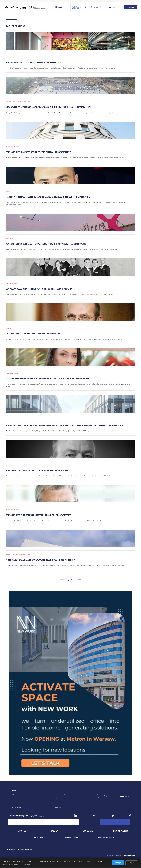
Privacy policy (11, 850)
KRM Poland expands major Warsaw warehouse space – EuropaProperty (39, 561)
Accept (118, 863)
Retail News (10, 239)
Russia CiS (58, 808)
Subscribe (131, 7)
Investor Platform (121, 832)
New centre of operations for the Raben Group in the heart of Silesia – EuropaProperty (47, 107)
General (9, 192)
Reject (132, 863)
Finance (15, 800)
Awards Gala (88, 832)
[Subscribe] (115, 823)
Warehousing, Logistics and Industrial (18, 102)
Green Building (17, 808)
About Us (22, 832)
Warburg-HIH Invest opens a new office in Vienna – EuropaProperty (37, 471)
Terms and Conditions (25, 850)
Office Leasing (10, 57)
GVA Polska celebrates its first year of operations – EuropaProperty (38, 289)
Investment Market (12, 147)
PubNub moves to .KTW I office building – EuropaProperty (32, 62)
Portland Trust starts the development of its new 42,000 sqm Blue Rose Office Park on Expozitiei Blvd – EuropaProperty (62, 426)
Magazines (39, 838)
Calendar (55, 832)
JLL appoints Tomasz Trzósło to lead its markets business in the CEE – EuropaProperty (46, 197)
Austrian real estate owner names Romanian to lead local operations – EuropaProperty (47, 379)
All (13, 796)
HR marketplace (72, 838)
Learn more (26, 864)
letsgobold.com (130, 856)
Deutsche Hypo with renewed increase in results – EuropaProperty (37, 516)
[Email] (44, 823)
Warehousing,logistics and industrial (103, 797)
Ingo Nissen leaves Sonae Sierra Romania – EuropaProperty (33, 334)
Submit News (125, 797)
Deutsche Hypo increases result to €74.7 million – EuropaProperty (37, 152)
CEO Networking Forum (104, 838)
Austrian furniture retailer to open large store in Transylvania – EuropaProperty (45, 244)
